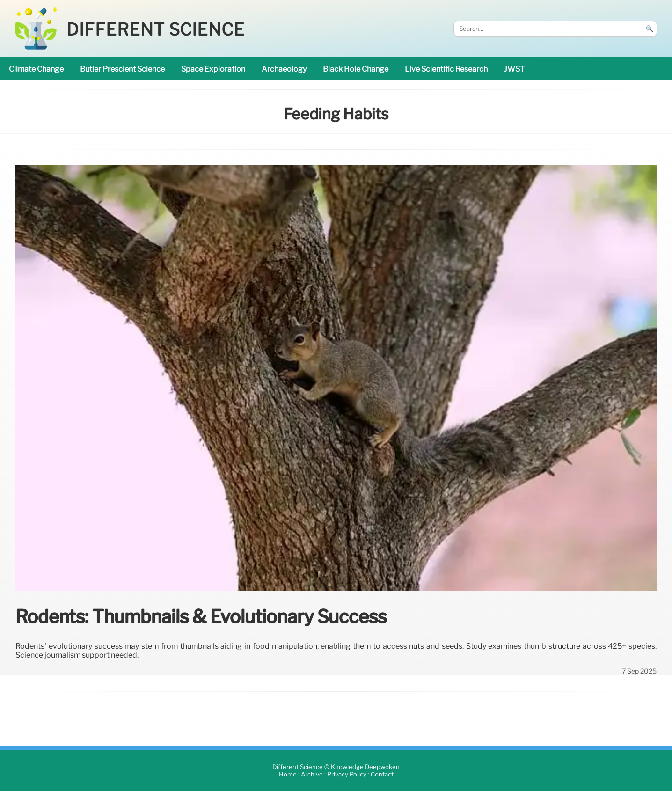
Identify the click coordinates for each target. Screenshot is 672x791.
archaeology (284, 69)
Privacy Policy (347, 774)
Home (288, 774)
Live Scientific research (446, 69)
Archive (312, 774)
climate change (36, 69)
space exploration (213, 69)
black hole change (356, 69)
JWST (514, 69)
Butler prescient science (122, 69)
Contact (382, 774)
